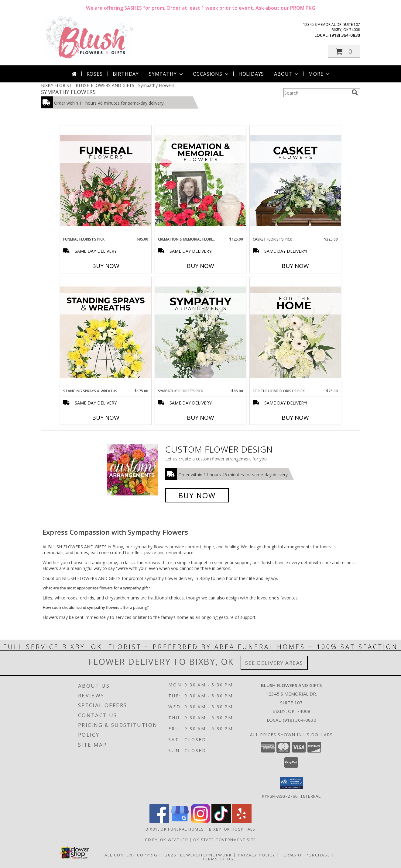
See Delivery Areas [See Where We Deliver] (274, 663)
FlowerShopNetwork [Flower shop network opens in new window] (205, 855)
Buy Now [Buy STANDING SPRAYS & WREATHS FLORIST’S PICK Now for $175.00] (106, 418)
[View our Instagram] (200, 821)
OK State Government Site (224, 839)
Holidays (251, 74)
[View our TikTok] (221, 821)
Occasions (211, 74)
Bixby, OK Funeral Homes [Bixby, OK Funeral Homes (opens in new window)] (175, 829)
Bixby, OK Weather (167, 839)
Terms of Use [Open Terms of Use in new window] (219, 859)
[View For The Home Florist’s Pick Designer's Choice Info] (295, 333)
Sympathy (166, 74)
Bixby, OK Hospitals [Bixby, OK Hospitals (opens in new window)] (232, 829)
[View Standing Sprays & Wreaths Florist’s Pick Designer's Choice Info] (106, 333)
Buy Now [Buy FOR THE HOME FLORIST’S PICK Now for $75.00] (295, 418)
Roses (95, 74)
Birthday (126, 74)
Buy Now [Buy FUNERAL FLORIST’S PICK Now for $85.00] (106, 266)
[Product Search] (316, 93)
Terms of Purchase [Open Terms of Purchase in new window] (306, 855)
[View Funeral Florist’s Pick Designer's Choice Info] (106, 181)
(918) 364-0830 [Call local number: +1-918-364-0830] (345, 35)
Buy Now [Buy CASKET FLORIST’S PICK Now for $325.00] (295, 266)
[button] (344, 52)
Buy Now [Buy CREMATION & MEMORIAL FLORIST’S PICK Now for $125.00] (200, 266)
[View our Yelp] (242, 821)
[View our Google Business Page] (180, 821)
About (287, 74)
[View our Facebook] (159, 821)
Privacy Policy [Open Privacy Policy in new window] (257, 855)
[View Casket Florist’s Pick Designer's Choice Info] (295, 181)
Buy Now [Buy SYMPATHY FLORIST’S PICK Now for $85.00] (200, 418)
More (319, 74)
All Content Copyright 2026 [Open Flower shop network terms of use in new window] (140, 855)
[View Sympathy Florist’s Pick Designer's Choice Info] (200, 333)
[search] (355, 92)
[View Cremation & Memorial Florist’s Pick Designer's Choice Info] (200, 181)
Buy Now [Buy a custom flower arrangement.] (197, 495)
